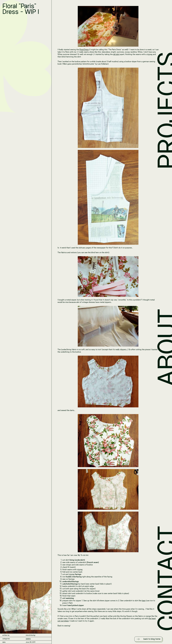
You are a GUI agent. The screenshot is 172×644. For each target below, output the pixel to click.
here (144, 601)
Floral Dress (84, 50)
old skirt (116, 54)
